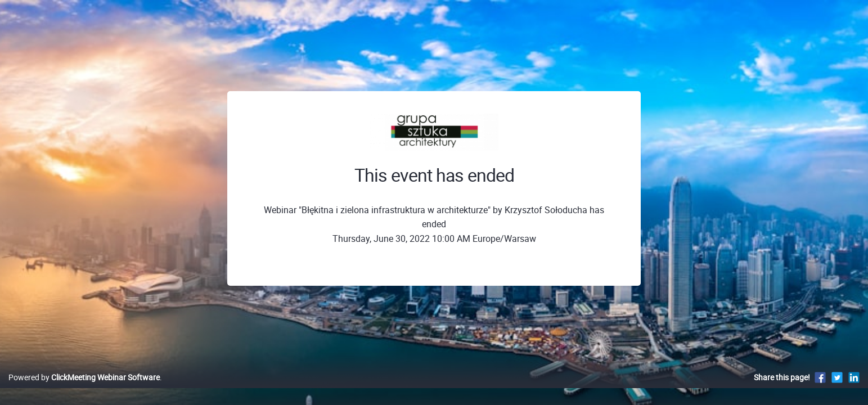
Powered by (84, 389)
